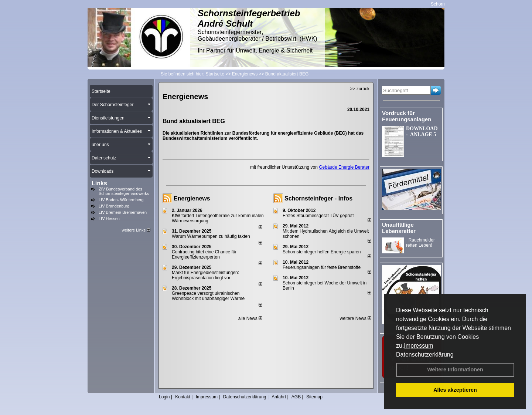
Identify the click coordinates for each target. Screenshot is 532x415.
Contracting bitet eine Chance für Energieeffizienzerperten (204, 254)
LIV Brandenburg (114, 206)
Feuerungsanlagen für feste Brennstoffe (322, 267)
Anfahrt (279, 397)
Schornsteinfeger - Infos (318, 198)
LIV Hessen (109, 219)
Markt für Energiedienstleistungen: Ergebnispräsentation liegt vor (205, 275)
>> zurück (360, 89)
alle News (250, 318)
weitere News (356, 318)
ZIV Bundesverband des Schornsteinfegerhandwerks (124, 191)
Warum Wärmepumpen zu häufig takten (211, 236)
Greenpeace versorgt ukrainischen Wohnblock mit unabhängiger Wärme (208, 296)
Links (99, 183)
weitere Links (136, 230)
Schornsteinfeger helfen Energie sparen (322, 252)
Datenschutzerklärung (425, 355)
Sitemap (314, 397)
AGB (296, 397)
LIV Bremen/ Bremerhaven (123, 212)
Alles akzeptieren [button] (455, 390)
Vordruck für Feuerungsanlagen (407, 116)
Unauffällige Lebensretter (399, 228)
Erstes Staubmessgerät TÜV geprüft (318, 216)
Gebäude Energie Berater (344, 167)
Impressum (418, 346)
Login (164, 397)
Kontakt (183, 397)
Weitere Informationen (455, 370)
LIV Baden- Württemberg (121, 200)
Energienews (192, 198)
